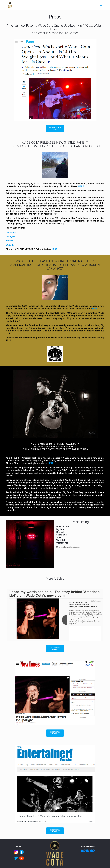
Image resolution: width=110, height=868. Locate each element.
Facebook (11, 232)
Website (10, 245)
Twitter (10, 241)
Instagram (11, 236)
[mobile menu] (101, 5)
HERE (81, 186)
